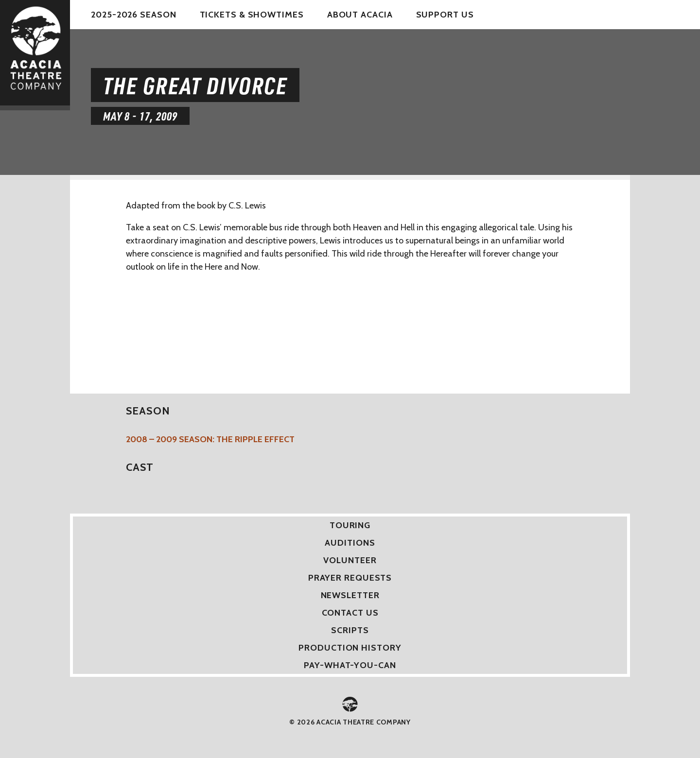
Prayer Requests (350, 578)
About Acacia (360, 15)
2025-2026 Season (133, 15)
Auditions (350, 543)
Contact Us (350, 613)
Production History (350, 648)
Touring (350, 525)
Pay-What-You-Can (350, 665)
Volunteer (350, 560)
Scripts (350, 630)
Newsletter (350, 595)
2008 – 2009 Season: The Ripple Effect (210, 439)
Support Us (445, 15)
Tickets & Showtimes (252, 15)
